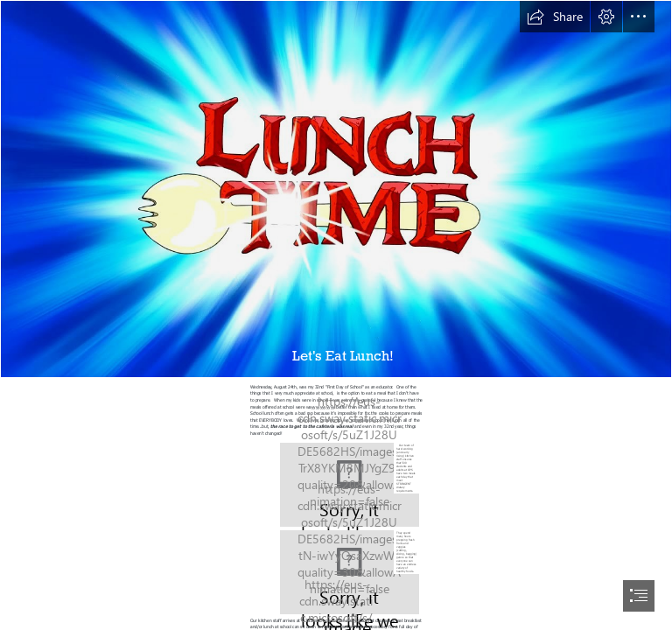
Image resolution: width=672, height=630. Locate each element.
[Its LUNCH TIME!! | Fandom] (336, 189)
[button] (555, 17)
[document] (336, 315)
